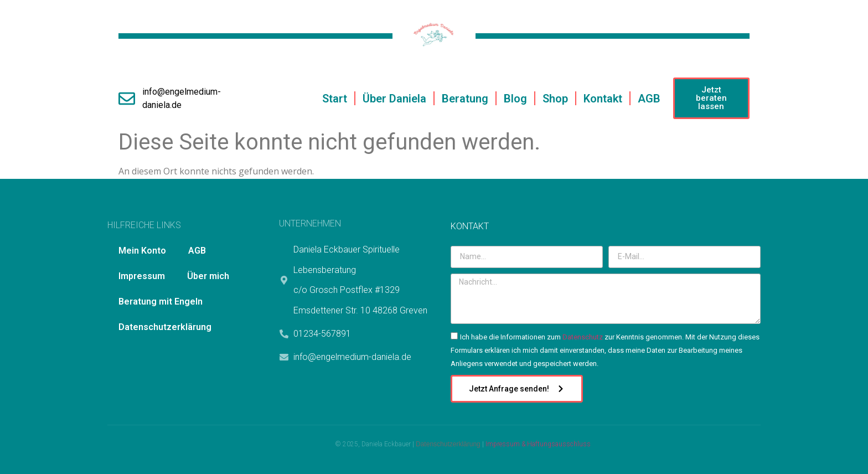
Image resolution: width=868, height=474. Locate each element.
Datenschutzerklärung (165, 327)
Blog (515, 99)
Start (335, 99)
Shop (555, 99)
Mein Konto (142, 251)
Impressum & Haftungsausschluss (538, 444)
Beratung (465, 99)
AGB (649, 99)
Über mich (208, 276)
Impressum (142, 276)
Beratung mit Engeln (161, 302)
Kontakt (603, 99)
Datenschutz (583, 337)
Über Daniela (394, 99)
